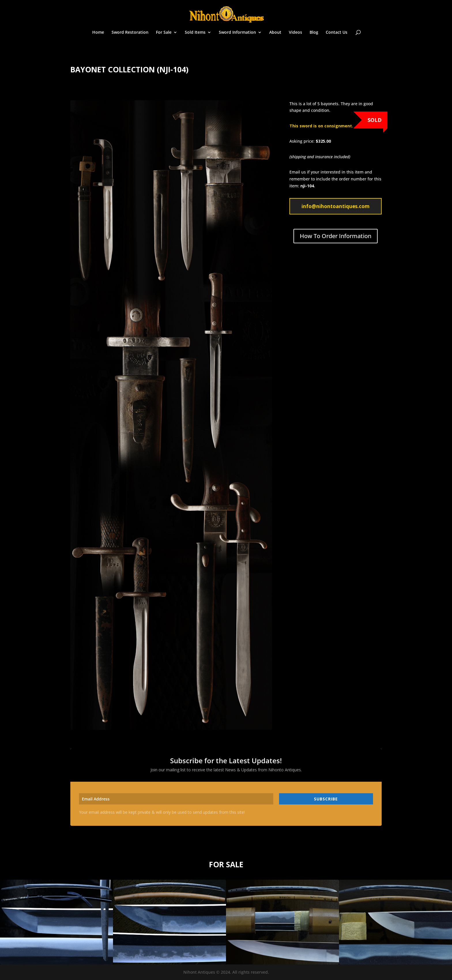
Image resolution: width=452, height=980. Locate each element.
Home (98, 33)
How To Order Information (336, 236)
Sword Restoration (130, 33)
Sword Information (237, 33)
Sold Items (195, 33)
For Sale (164, 33)
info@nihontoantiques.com (336, 206)
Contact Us (337, 33)
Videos (295, 33)
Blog (314, 33)
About (275, 33)
